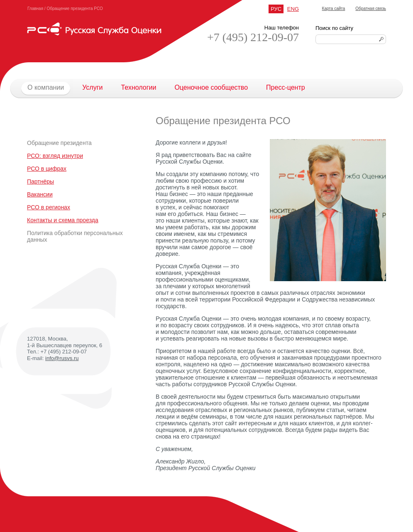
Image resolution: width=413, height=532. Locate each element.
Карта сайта (334, 9)
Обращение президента (59, 143)
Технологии (138, 87)
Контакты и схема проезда (63, 220)
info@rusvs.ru (62, 358)
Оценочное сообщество (211, 87)
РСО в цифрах (47, 169)
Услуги (92, 87)
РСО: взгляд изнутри (55, 156)
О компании (41, 88)
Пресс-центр (286, 87)
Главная (35, 9)
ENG (293, 9)
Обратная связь (371, 9)
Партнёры (40, 181)
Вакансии (40, 194)
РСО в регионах (49, 207)
